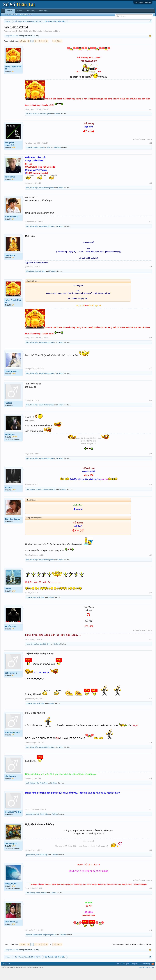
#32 (151, 602)
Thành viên (30, 10)
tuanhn (8, 598)
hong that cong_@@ (10, 153)
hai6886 (9, 412)
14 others (57, 157)
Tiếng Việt (6, 973)
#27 (151, 378)
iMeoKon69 (30, 280)
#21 (151, 118)
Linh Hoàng (30, 498)
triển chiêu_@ (11, 931)
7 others (60, 351)
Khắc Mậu (34, 197)
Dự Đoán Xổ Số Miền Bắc (26, 40)
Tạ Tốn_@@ (11, 635)
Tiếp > (59, 50)
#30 (151, 494)
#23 (151, 192)
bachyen (49, 40)
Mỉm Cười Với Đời (13, 821)
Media (19, 10)
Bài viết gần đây (26, 14)
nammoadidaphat (44, 123)
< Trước (23, 50)
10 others (53, 280)
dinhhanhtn (10, 785)
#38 (151, 859)
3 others (60, 414)
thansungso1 (11, 853)
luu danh (29, 123)
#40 (151, 939)
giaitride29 (10, 264)
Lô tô (130, 29)
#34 (151, 708)
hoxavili (29, 157)
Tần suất (123, 29)
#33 (151, 648)
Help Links (43, 10)
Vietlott (37, 29)
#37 (151, 818)
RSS (153, 973)
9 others (60, 197)
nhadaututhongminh (46, 197)
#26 (151, 347)
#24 (151, 231)
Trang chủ (134, 973)
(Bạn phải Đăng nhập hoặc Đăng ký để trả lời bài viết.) (132, 954)
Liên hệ (119, 973)
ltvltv (35, 123)
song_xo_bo (11, 893)
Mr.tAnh (9, 496)
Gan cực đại (113, 29)
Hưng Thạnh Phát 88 (13, 77)
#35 (151, 752)
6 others (60, 235)
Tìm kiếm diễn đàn (10, 14)
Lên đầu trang (145, 973)
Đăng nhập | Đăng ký (143, 2)
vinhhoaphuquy (12, 741)
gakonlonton (11, 682)
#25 (151, 276)
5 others (51, 606)
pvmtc (38, 902)
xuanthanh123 (12, 226)
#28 (151, 409)
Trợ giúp (126, 973)
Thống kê (102, 29)
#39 (151, 897)
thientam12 (10, 186)
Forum (10, 11)
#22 (151, 152)
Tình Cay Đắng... (13, 528)
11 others (63, 498)
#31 (151, 564)
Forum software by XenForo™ (23, 977)
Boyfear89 (10, 444)
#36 (151, 788)
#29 (151, 463)
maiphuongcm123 (39, 157)
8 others (57, 123)
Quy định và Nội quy (147, 977)
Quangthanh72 (12, 380)
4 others (60, 569)
